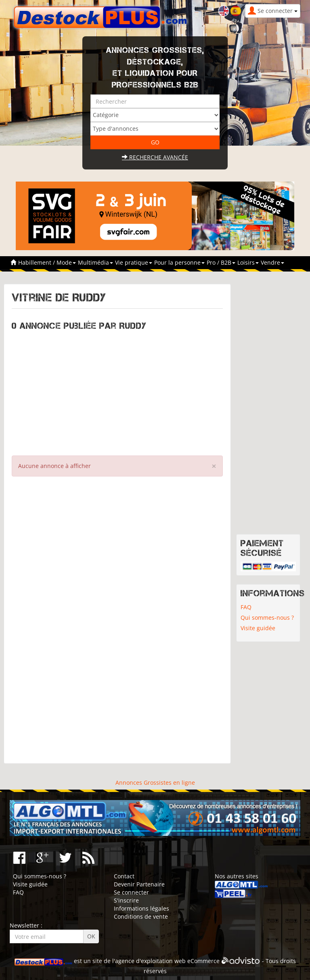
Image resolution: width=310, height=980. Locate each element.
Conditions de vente (141, 916)
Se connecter (131, 892)
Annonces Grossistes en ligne (155, 783)
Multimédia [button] (95, 262)
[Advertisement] (117, 391)
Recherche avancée (155, 157)
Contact (124, 876)
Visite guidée (258, 628)
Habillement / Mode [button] (47, 262)
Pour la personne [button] (179, 262)
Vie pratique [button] (134, 262)
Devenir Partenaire (139, 884)
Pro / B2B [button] (221, 262)
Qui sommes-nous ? (267, 617)
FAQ (246, 607)
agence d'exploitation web (150, 961)
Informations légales (141, 908)
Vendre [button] (272, 262)
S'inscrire (126, 900)
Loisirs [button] (248, 262)
